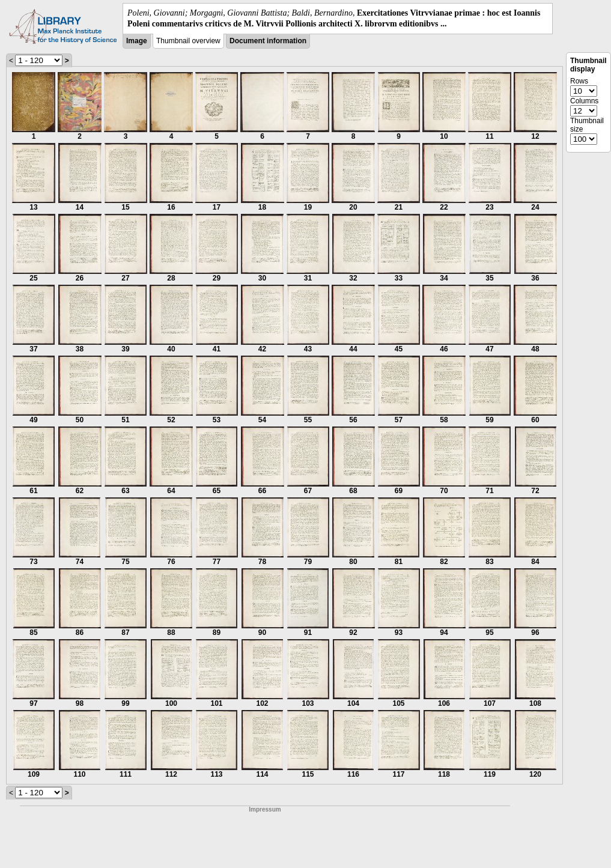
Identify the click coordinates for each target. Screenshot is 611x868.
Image (137, 41)
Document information (268, 41)
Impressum (265, 809)
